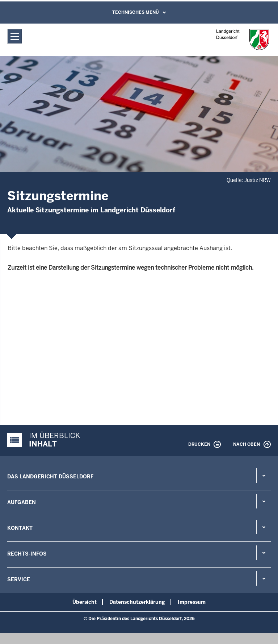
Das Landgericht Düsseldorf (50, 477)
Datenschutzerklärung (137, 602)
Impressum (192, 602)
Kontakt (20, 528)
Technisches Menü (136, 12)
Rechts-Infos (27, 554)
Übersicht (85, 602)
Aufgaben (22, 502)
